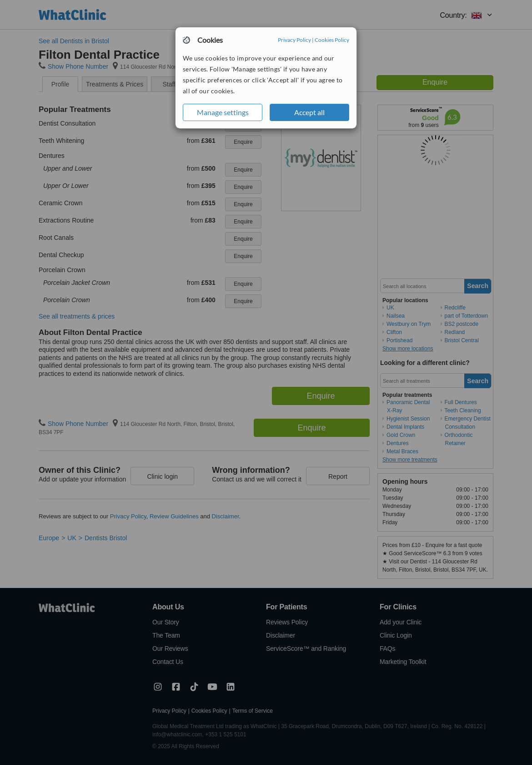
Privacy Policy (294, 40)
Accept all (309, 112)
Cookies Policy (332, 40)
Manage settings (223, 112)
